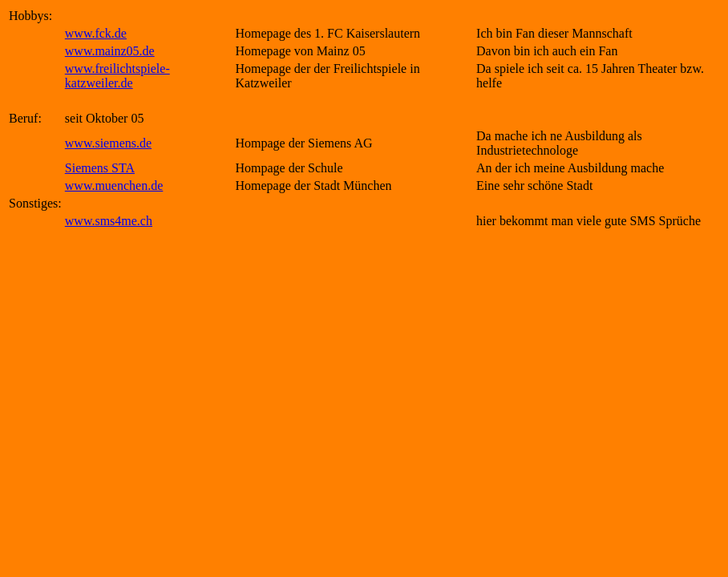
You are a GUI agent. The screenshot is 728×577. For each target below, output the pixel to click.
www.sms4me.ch (109, 221)
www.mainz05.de (110, 51)
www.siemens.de (108, 143)
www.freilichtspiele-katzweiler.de (117, 76)
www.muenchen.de (114, 186)
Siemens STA (100, 168)
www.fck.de (96, 33)
